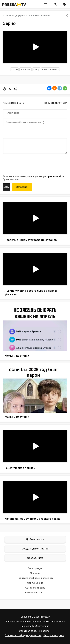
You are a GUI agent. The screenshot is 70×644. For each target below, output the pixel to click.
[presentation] (31, 164)
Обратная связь (28, 631)
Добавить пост (35, 539)
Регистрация (35, 568)
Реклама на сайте (35, 593)
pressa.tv (25, 16)
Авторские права (35, 588)
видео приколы (50, 69)
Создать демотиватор (35, 549)
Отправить (22, 187)
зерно (14, 69)
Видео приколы (41, 16)
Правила (35, 573)
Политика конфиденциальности (35, 578)
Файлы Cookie (35, 583)
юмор (36, 69)
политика (25, 69)
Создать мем (35, 558)
